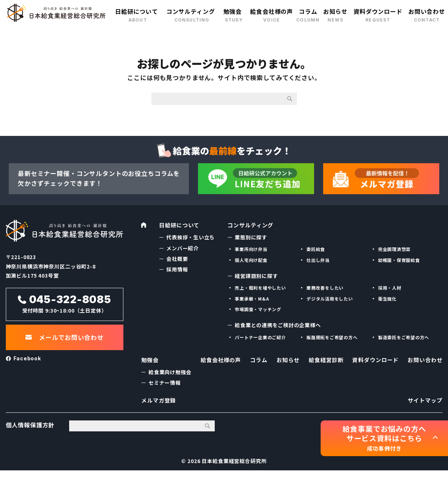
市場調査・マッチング (258, 308)
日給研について (136, 11)
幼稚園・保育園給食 (399, 259)
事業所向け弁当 (251, 248)
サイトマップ (424, 405)
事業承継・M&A (252, 297)
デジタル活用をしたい (330, 297)
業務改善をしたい (325, 287)
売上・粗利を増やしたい (260, 287)
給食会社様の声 (271, 11)
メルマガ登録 (160, 405)
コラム (308, 11)
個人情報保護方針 (30, 432)
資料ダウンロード (378, 11)
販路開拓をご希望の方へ (332, 336)
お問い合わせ (427, 11)
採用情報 (177, 268)
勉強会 (233, 11)
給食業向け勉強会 (170, 374)
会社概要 (177, 258)
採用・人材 (390, 287)
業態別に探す (251, 236)
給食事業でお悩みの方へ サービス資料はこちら (384, 438)
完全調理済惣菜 (395, 248)
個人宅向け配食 (251, 259)
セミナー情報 (165, 384)
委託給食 (316, 248)
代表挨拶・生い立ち (191, 236)
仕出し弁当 (318, 259)
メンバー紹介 (183, 247)
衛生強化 (387, 297)
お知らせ (335, 11)
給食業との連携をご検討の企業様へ (278, 324)
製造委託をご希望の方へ (404, 336)
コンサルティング (191, 11)
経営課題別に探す (256, 275)
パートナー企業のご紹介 (260, 336)
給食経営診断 (324, 361)
